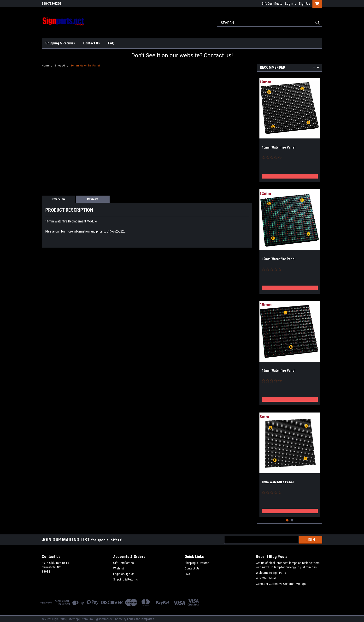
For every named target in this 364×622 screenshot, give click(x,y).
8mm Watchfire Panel (278, 482)
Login (289, 4)
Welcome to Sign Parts (271, 571)
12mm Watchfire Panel (279, 259)
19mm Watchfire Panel (279, 371)
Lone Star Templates (141, 617)
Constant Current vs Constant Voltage (281, 582)
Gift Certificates (123, 561)
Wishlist (119, 567)
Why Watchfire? (266, 576)
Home (46, 66)
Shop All (60, 66)
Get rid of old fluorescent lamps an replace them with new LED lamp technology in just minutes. (288, 563)
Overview (59, 199)
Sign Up (304, 4)
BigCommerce (103, 617)
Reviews (93, 199)
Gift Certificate (272, 4)
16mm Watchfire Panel (85, 66)
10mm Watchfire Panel (279, 147)
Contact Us (91, 43)
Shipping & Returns (60, 43)
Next (318, 68)
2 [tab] (292, 518)
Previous (314, 68)
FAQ (111, 43)
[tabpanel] (290, 128)
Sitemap (73, 617)
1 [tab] (287, 518)
